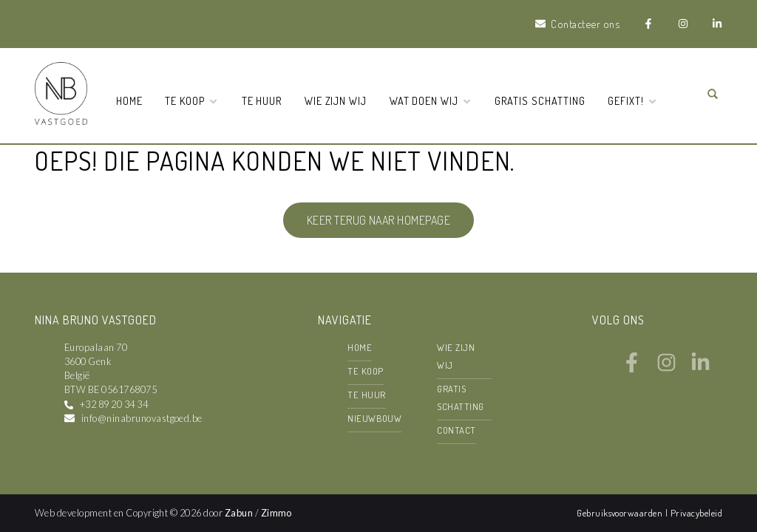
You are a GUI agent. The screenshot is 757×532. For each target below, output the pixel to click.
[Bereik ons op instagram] (666, 368)
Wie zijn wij (336, 100)
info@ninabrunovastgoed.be (142, 418)
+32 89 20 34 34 (114, 404)
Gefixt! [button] (633, 100)
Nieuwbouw (374, 418)
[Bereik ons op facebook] (632, 368)
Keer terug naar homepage (379, 220)
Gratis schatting (540, 100)
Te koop (365, 371)
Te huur (262, 100)
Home (129, 100)
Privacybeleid (696, 513)
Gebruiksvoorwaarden (621, 513)
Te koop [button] (192, 100)
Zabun (239, 513)
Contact (456, 430)
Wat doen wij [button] (431, 100)
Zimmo (276, 513)
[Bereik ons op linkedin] (700, 368)
